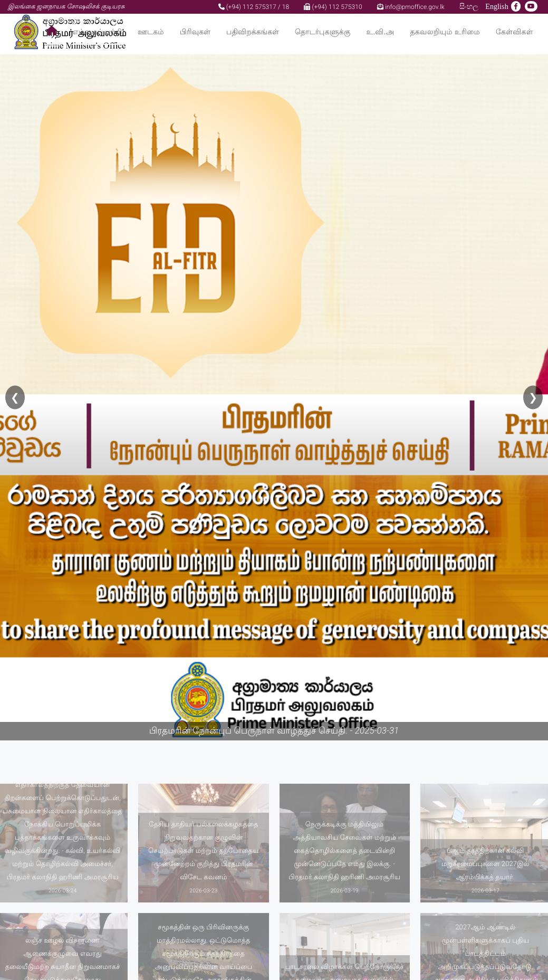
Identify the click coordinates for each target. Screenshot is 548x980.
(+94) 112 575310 (333, 7)
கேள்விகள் (515, 32)
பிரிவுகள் (195, 32)
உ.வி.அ (380, 32)
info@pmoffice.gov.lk (411, 7)
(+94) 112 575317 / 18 (254, 7)
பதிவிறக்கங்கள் (253, 32)
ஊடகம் (151, 32)
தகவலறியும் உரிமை (445, 32)
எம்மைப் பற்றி (98, 32)
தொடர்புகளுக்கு (323, 32)
